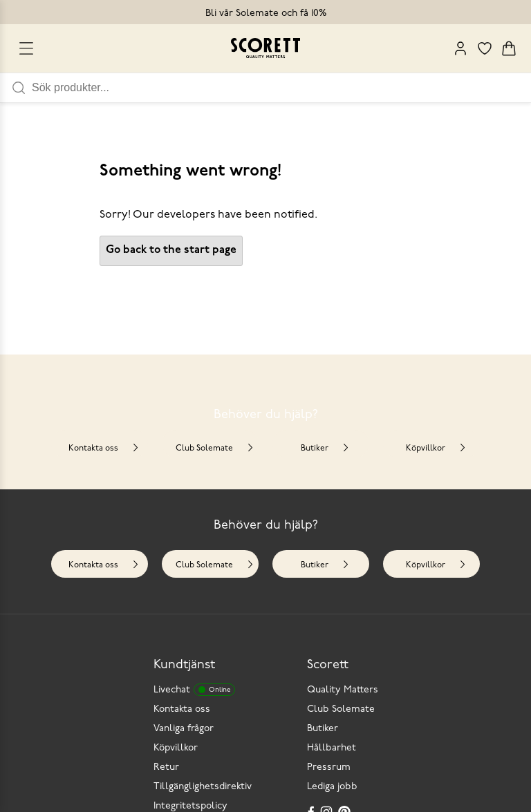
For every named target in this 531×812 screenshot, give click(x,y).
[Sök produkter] (281, 88)
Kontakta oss (104, 448)
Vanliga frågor (184, 729)
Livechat (194, 690)
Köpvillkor (436, 448)
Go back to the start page (171, 250)
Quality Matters (343, 690)
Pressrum (329, 767)
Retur (166, 767)
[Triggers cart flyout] (509, 48)
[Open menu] (26, 48)
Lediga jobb (332, 787)
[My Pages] (460, 48)
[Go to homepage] (265, 48)
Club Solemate (215, 448)
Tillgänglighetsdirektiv (203, 787)
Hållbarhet (332, 748)
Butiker (325, 448)
